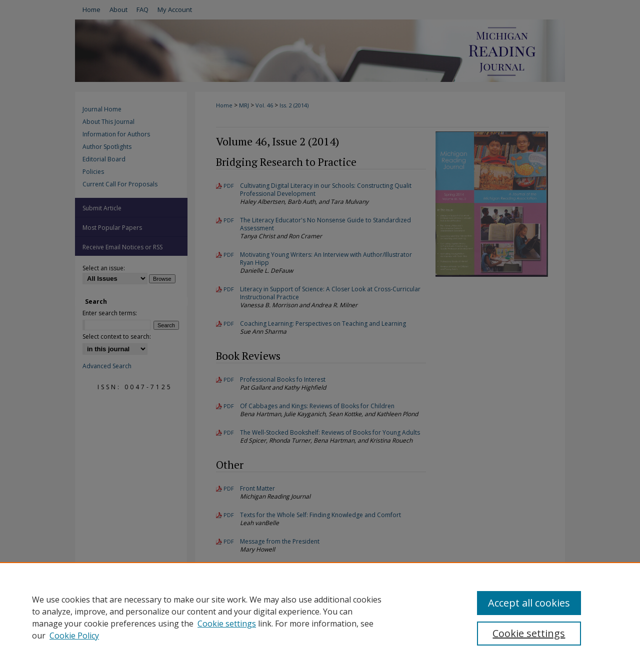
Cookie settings (227, 624)
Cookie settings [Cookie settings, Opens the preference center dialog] (529, 633)
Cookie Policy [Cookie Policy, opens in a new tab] (74, 636)
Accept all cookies (529, 603)
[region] (320, 617)
